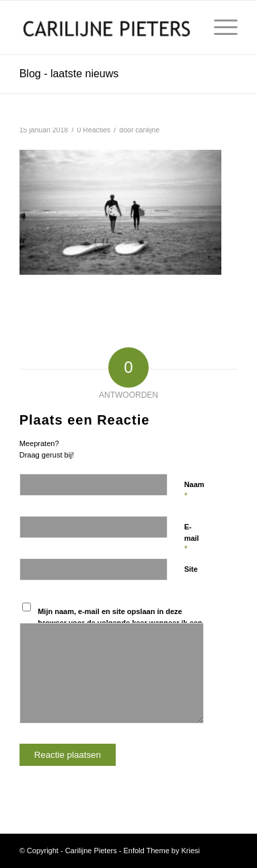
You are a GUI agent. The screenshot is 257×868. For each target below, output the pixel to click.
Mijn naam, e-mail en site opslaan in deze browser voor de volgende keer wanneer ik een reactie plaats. (120, 622)
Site (191, 569)
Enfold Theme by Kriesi (161, 851)
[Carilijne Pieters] (107, 28)
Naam (194, 490)
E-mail (192, 538)
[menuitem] (219, 28)
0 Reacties (94, 130)
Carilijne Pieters (91, 851)
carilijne (147, 130)
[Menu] (219, 28)
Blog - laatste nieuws (69, 74)
